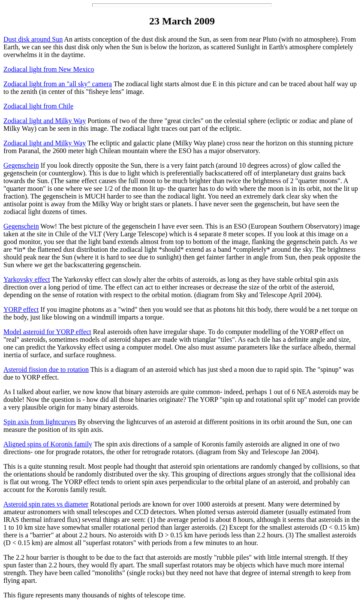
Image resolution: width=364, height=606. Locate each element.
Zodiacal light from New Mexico (49, 69)
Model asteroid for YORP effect (47, 332)
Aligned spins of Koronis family (48, 444)
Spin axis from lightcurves (40, 422)
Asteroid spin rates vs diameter (46, 504)
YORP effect (21, 309)
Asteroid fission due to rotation (46, 369)
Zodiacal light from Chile (38, 106)
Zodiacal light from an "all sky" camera (58, 84)
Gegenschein (21, 165)
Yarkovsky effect (27, 279)
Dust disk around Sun (33, 39)
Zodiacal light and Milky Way (45, 121)
